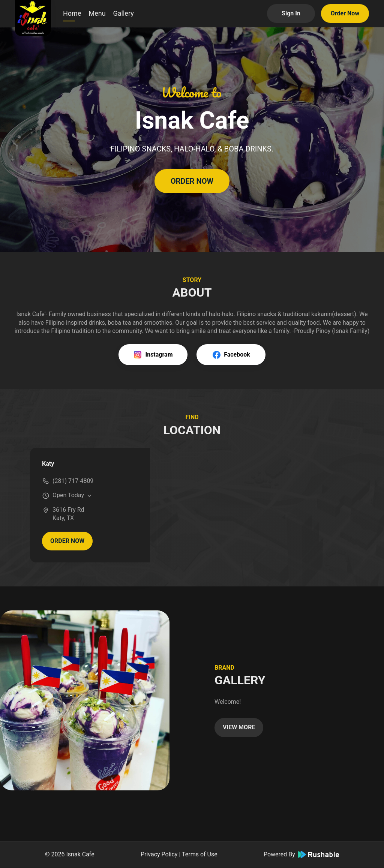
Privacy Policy (159, 854)
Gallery (124, 13)
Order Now (345, 13)
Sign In (291, 13)
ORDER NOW (192, 181)
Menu (97, 13)
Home (72, 13)
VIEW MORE (239, 727)
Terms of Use (200, 854)
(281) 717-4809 (73, 481)
